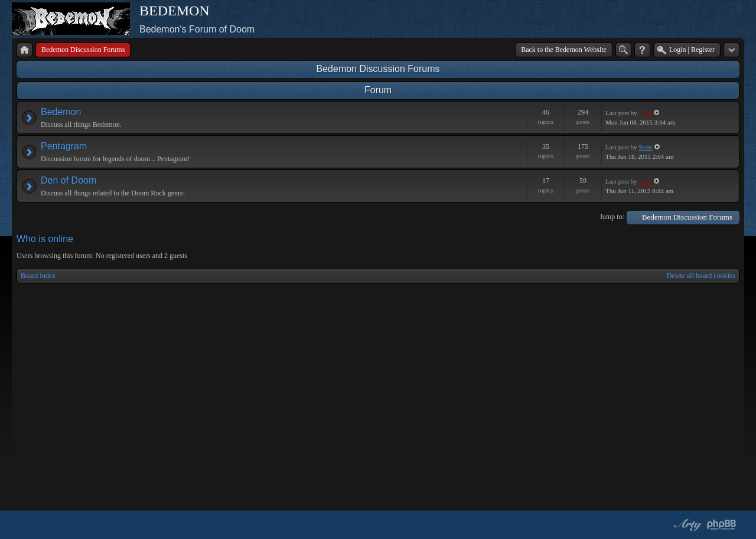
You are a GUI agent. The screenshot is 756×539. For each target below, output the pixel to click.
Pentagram (64, 146)
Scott (646, 147)
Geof (646, 113)
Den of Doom (69, 180)
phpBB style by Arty (686, 525)
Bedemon (61, 112)
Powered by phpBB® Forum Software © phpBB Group (722, 525)
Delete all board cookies (701, 276)
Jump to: (612, 217)
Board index (38, 276)
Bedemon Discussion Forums (378, 69)
